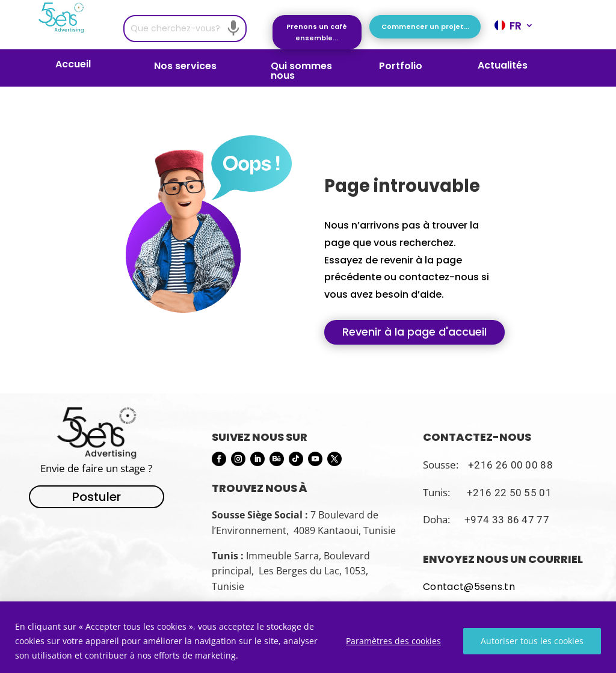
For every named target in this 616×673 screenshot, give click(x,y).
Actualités (503, 67)
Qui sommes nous (301, 71)
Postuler (97, 497)
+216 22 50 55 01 (509, 493)
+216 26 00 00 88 (510, 465)
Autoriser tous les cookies (532, 641)
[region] (308, 637)
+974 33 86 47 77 (507, 520)
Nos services (185, 67)
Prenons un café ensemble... (317, 32)
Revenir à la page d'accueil (414, 332)
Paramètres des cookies (393, 641)
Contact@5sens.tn (469, 587)
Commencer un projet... (425, 26)
